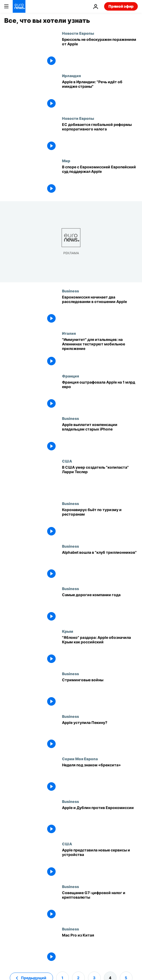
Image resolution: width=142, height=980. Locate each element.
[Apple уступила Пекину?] (100, 735)
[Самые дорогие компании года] (100, 608)
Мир (66, 161)
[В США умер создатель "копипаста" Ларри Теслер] (100, 480)
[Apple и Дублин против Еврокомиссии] (100, 821)
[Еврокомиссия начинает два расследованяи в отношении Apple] (100, 310)
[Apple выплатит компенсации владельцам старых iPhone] (100, 438)
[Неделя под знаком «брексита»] (100, 778)
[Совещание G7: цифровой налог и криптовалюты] (100, 906)
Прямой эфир (121, 6)
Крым (68, 631)
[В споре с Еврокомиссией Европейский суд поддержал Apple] (100, 180)
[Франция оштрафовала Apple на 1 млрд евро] (100, 395)
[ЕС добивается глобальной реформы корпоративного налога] (100, 137)
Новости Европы (78, 33)
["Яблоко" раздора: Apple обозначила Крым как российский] (100, 650)
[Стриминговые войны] (100, 693)
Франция (70, 376)
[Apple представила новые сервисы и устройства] (100, 863)
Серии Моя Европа (80, 759)
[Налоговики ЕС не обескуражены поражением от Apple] (100, 52)
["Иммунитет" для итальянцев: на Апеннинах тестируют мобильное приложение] (100, 352)
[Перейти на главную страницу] (19, 6)
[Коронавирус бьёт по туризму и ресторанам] (100, 523)
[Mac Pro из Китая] (100, 948)
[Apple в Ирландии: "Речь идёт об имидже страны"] (100, 95)
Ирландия (71, 76)
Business (70, 291)
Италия (69, 333)
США (67, 461)
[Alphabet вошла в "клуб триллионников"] (100, 565)
